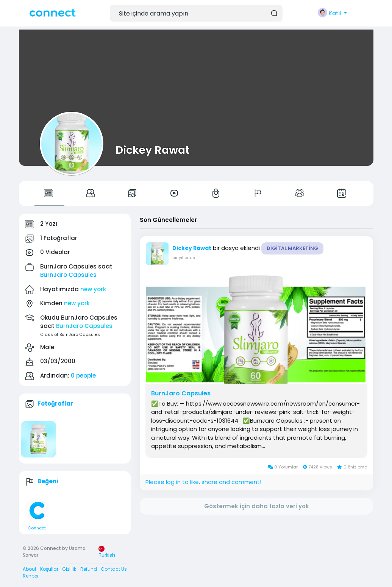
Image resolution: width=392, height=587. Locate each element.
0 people (83, 375)
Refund (89, 569)
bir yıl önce (184, 258)
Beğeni (48, 481)
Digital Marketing (292, 248)
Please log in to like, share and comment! (203, 482)
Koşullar (49, 569)
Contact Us (114, 569)
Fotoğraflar (55, 404)
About (30, 569)
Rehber (31, 576)
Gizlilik (69, 569)
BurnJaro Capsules (68, 275)
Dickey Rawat (152, 150)
